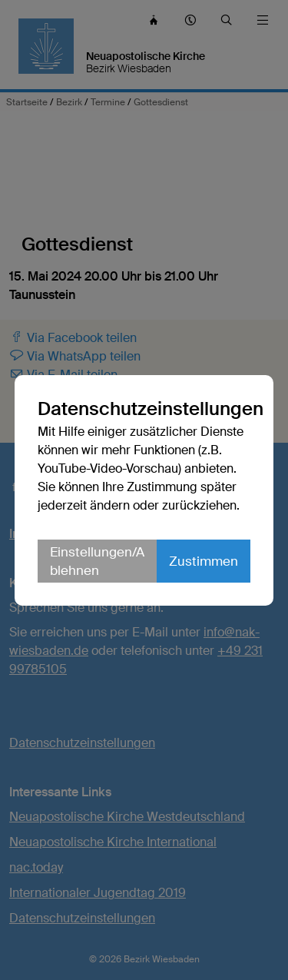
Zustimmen (204, 561)
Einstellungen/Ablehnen (97, 561)
